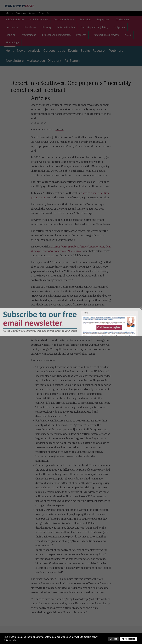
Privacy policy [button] (11, 640)
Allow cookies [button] (128, 639)
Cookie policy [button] (91, 637)
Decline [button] (113, 639)
